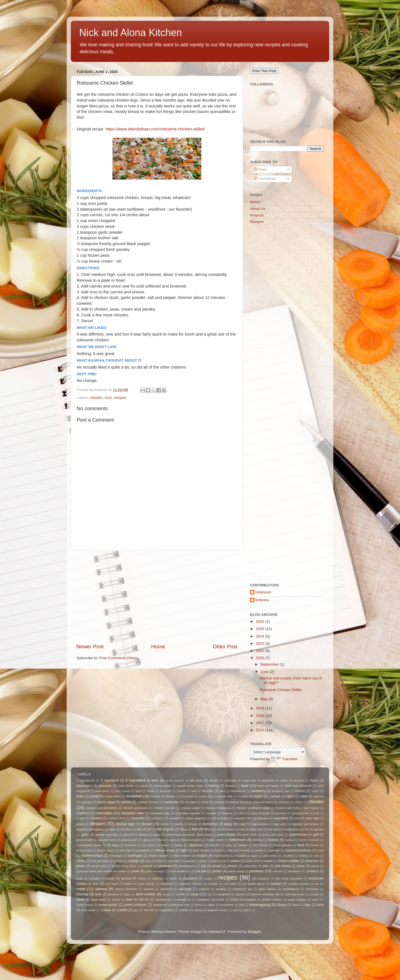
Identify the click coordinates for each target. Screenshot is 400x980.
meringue (135, 856)
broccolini (187, 796)
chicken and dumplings (101, 808)
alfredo (214, 780)
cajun (290, 796)
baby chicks (126, 786)
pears (81, 866)
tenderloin (227, 905)
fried (242, 829)
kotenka (262, 600)
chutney (227, 813)
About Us (258, 209)
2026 (261, 622)
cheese (219, 802)
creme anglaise (195, 818)
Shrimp (82, 894)
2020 (261, 658)
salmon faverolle (126, 889)
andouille (230, 780)
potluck (277, 871)
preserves (294, 871)
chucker (211, 813)
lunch (219, 850)
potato (217, 871)
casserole (171, 802)
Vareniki (149, 910)
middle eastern (158, 856)
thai (242, 905)
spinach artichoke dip (265, 894)
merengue (116, 856)
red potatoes (261, 878)
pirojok (232, 866)
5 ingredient (110, 780)
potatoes (256, 871)
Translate (284, 759)
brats (80, 796)
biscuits (208, 791)
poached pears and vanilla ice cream (101, 871)
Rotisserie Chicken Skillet (281, 690)
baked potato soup (190, 786)
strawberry (184, 900)
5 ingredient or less (142, 780)
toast (296, 905)
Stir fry (144, 900)
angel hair (249, 780)
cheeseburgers (263, 802)
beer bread (122, 791)
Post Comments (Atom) (119, 658)
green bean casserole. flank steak (189, 835)
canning (86, 802)
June (265, 672)
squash (314, 894)
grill (316, 835)
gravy (157, 835)
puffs (80, 878)
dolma (165, 824)
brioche (156, 796)
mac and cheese (239, 850)
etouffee (126, 829)
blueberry (258, 791)
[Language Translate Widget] (278, 752)
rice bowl (112, 884)
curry (297, 818)
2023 (261, 643)
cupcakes (281, 818)
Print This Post (264, 71)
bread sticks (113, 796)
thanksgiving (260, 905)
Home (158, 647)
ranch (173, 878)
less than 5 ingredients (134, 850)
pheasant (165, 866)
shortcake (312, 889)
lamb (301, 845)
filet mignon (165, 829)
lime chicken (201, 850)
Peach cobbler (289, 861)
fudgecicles (292, 829)
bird (194, 791)
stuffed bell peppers (243, 900)
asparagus (84, 786)
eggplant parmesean (305, 824)
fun (307, 829)
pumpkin (95, 878)
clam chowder (260, 813)
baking (214, 786)
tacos (199, 905)
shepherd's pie (242, 889)
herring (257, 840)
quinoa (126, 878)
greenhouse (298, 835)
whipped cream (217, 910)
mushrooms (221, 856)
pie (203, 866)
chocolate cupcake (187, 813)
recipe (208, 878)
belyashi (166, 791)
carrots (126, 802)
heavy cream (215, 840)
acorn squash (175, 780)
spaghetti (224, 894)
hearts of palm (191, 840)
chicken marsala (164, 808)
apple (284, 780)
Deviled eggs (125, 824)
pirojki (217, 866)
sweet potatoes (135, 905)
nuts (316, 856)
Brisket (171, 796)
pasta (236, 861)
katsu (229, 845)
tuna (321, 905)
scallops (204, 889)
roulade (213, 884)
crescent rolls (243, 818)
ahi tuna (196, 780)
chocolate (104, 813)
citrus (242, 813)
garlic (85, 835)
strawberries (163, 900)
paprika (190, 861)
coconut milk (300, 813)
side (98, 894)
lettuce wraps (165, 850)
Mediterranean (92, 856)
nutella (303, 856)
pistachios (251, 866)
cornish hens (117, 818)
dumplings (210, 824)
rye (317, 884)
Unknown (263, 592)
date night (312, 818)
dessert (98, 823)
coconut (281, 813)
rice (96, 884)
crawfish (174, 818)
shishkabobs (291, 889)
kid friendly (261, 845)
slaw (127, 894)
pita (266, 866)
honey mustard (309, 840)
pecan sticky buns (124, 866)
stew (129, 900)
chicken (96, 398)
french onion (225, 829)
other (160, 861)
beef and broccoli (298, 786)
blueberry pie (280, 791)
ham (173, 840)
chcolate (190, 802)
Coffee (81, 818)
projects (313, 871)
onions (118, 861)
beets (151, 791)
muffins (202, 856)
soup (194, 894)
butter (258, 796)
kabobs (214, 845)
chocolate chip (160, 813)
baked (144, 786)
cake (304, 796)
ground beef (84, 840)
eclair (242, 824)
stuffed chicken (272, 900)
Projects (257, 215)
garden (319, 829)
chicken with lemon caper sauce (297, 808)
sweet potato (108, 905)
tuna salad (88, 910)
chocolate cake (132, 813)
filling (183, 829)
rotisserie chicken (190, 884)
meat (320, 850)
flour (208, 829)
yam (236, 910)
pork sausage (155, 871)
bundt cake (226, 796)
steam (116, 900)
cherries (284, 802)
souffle (180, 894)
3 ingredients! (86, 780)
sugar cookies (297, 900)
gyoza (147, 840)
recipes (120, 398)
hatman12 (217, 932)
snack (166, 894)
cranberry (157, 818)
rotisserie (167, 884)
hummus (130, 845)
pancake (174, 861)
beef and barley (268, 786)
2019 (261, 708)
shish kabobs (268, 889)
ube (136, 910)
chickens (83, 813)
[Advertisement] (157, 597)
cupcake (262, 818)
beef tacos (102, 791)
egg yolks (280, 824)
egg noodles (260, 824)
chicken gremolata (135, 808)
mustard (240, 856)
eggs (112, 829)
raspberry (190, 878)
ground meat (107, 840)
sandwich (166, 889)
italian (179, 845)
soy (210, 894)
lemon (315, 845)
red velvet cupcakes (289, 878)
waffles (184, 910)
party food (219, 861)
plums (315, 866)
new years (270, 856)
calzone (318, 796)
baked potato (163, 786)
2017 (261, 723)
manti (259, 850)
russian (276, 884)
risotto (128, 884)
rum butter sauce (253, 884)
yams (247, 910)
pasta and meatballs (259, 861)
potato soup (236, 871)
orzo (108, 398)
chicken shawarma (218, 808)
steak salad (98, 900)
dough (193, 824)
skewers (113, 894)
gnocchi (128, 835)
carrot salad (106, 802)
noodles (288, 856)
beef (245, 786)
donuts (179, 824)
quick (110, 878)
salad (81, 889)
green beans (226, 835)
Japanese (196, 845)
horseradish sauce (89, 845)
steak (80, 900)
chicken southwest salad (253, 808)
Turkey (106, 910)
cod (317, 813)
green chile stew (273, 835)
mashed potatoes (298, 850)
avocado (105, 786)
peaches (312, 861)
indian (165, 845)
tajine (211, 905)
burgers (243, 796)
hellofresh (238, 840)
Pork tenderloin (180, 871)
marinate (274, 850)
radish (142, 878)
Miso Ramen (182, 856)
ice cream (149, 845)
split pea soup (294, 894)
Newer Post (90, 647)
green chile (249, 835)
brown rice (206, 796)
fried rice (256, 829)
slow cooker (146, 894)
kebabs (243, 845)
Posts (260, 169)
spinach (240, 894)
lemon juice (84, 850)
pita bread (283, 866)
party (204, 861)
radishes (158, 878)
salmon (101, 889)
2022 (261, 651)
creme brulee (220, 818)
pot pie (201, 871)
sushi (315, 900)
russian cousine (298, 884)
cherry (299, 802)
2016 (261, 730)
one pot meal (100, 861)
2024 (261, 636)
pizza (301, 866)
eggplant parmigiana (90, 829)
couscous (138, 818)
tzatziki (122, 910)
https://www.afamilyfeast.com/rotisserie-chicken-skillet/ (155, 129)
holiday (273, 840)
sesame (221, 889)
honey (289, 840)
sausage (185, 889)
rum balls (230, 884)
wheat (198, 910)
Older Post (225, 647)
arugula (299, 780)
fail (139, 829)
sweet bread (85, 905)
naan (254, 856)
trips (308, 905)
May (264, 699)
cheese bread (239, 802)
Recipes (257, 222)
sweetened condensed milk (171, 905)
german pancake (107, 835)
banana (230, 786)
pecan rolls (99, 866)
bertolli (181, 791)
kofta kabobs (282, 845)
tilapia (282, 905)
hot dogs (113, 845)
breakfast (134, 796)
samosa (149, 889)
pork (135, 871)
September (270, 664)
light (184, 850)
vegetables (167, 910)
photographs (187, 866)
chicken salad (190, 808)
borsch (300, 791)
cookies (96, 818)
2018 (261, 716)
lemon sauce (105, 850)
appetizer (268, 780)
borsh (315, 791)
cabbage (275, 796)
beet (138, 791)
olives (81, 861)
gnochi (143, 835)
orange (134, 861)
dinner (147, 824)
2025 (261, 629)
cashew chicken (148, 802)
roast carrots (146, 884)
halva (160, 840)
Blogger (254, 932)
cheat (205, 802)
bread (94, 796)
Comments (265, 179)
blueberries (238, 791)
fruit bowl (273, 829)
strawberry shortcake (210, 900)
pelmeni (147, 866)
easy (228, 824)
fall (149, 829)
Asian (314, 780)
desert (81, 824)
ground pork (129, 840)
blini (222, 791)
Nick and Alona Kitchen (131, 33)
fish (195, 829)
